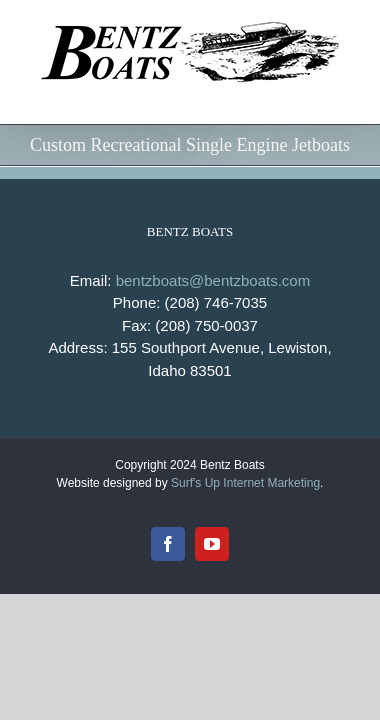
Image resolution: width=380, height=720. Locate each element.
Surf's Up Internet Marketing (245, 568)
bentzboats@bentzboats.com (213, 330)
